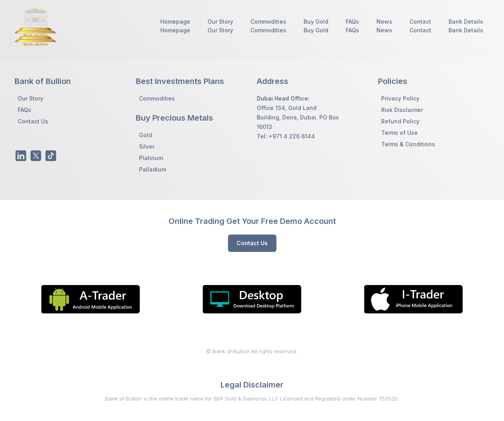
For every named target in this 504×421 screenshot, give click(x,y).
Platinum (151, 158)
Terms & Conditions (408, 144)
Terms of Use (399, 133)
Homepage (175, 21)
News (384, 21)
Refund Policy (400, 121)
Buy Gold (316, 21)
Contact (420, 21)
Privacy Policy (400, 98)
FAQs (352, 21)
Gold (145, 135)
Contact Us (33, 121)
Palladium (153, 169)
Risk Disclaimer (402, 110)
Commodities (268, 21)
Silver (147, 146)
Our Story (220, 21)
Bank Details (466, 21)
